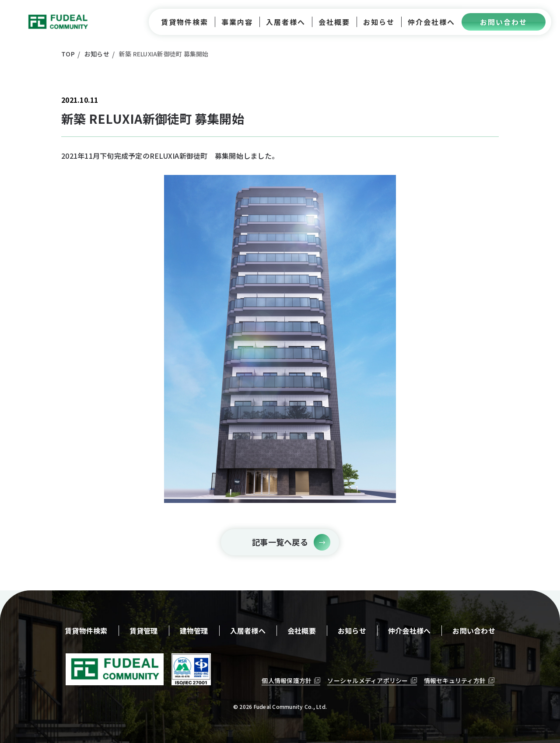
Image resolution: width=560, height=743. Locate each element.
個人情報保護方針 (287, 680)
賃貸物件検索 (86, 631)
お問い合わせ (474, 631)
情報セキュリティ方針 (455, 680)
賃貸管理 (144, 631)
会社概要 (302, 631)
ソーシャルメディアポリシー (367, 680)
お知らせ (352, 631)
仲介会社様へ (409, 631)
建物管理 (194, 631)
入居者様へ (248, 631)
